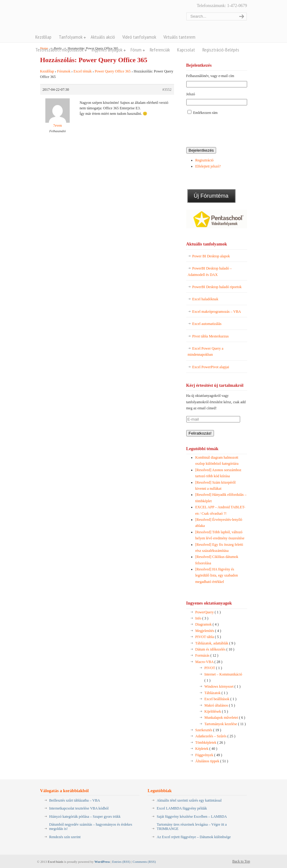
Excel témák (83, 71)
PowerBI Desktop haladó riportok (217, 287)
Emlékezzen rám (205, 113)
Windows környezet (223, 686)
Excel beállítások (220, 699)
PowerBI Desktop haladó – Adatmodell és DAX (210, 271)
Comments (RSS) (144, 862)
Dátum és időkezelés (215, 649)
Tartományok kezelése (225, 724)
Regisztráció (205, 160)
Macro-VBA (209, 662)
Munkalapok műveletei (225, 718)
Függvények (209, 755)
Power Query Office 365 (113, 71)
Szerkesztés (208, 730)
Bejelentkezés (201, 150)
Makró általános (220, 705)
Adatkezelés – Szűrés (215, 736)
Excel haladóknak (205, 299)
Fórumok (64, 71)
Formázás (207, 655)
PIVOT (213, 668)
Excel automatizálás (207, 324)
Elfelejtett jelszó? (208, 166)
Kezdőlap (47, 71)
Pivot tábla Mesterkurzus (211, 336)
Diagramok (207, 624)
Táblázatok (216, 693)
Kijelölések (216, 711)
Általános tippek (212, 761)
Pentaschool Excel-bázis (100, 18)
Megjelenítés (208, 631)
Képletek (206, 749)
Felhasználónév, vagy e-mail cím (210, 76)
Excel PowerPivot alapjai (211, 367)
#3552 (167, 90)
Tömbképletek (210, 743)
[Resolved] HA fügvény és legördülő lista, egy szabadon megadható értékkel (217, 575)
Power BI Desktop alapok (211, 256)
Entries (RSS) (121, 862)
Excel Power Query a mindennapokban (206, 351)
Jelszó (191, 94)
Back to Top (241, 861)
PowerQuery (208, 612)
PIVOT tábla (208, 637)
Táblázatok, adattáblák (215, 643)
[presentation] (233, 132)
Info (202, 618)
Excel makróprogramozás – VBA (217, 312)
